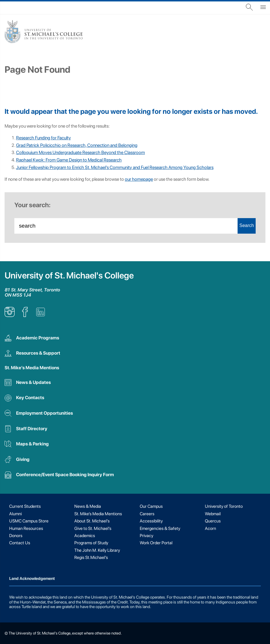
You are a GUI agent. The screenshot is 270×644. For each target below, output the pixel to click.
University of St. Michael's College (69, 275)
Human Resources (26, 528)
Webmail (213, 514)
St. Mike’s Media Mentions (32, 368)
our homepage (139, 179)
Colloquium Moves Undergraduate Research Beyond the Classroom (80, 152)
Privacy (146, 536)
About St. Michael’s (92, 521)
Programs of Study (91, 543)
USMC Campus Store (29, 521)
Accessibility (151, 521)
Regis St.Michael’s (91, 558)
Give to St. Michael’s (93, 528)
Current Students (25, 506)
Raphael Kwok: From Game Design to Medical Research (69, 160)
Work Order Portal (156, 543)
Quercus (213, 521)
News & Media (88, 506)
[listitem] (10, 315)
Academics (85, 536)
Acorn (210, 528)
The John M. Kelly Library (97, 550)
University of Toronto (224, 506)
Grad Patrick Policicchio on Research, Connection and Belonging (77, 145)
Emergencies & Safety (160, 528)
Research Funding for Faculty (43, 138)
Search (247, 225)
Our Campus (151, 506)
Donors (16, 536)
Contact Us (20, 543)
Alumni (15, 514)
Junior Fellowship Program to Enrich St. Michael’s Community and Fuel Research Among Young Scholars (115, 167)
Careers (147, 514)
